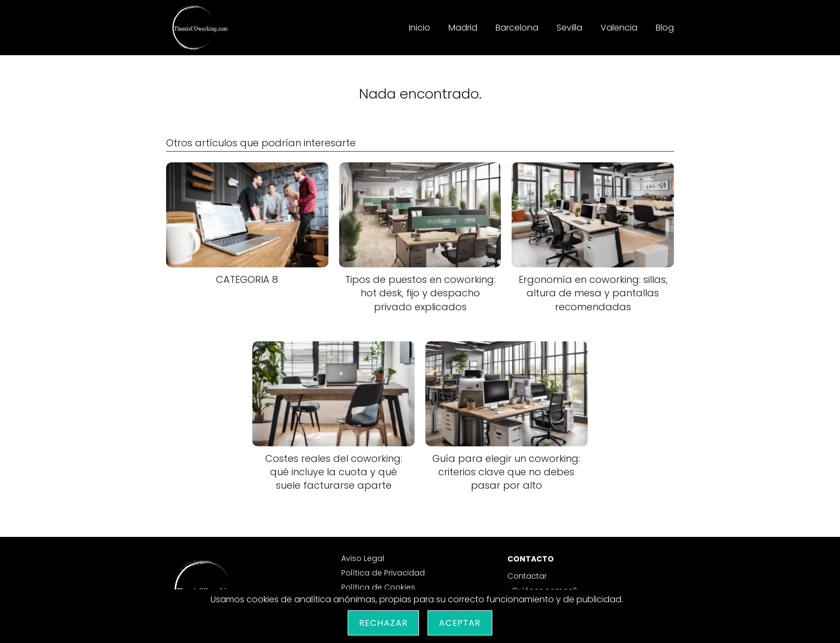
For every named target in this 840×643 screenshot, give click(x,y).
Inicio (419, 28)
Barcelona (517, 28)
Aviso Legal (363, 558)
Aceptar (460, 623)
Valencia (619, 28)
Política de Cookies (378, 587)
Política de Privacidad (383, 573)
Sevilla (569, 28)
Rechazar (383, 623)
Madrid (463, 28)
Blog (665, 28)
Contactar (527, 576)
